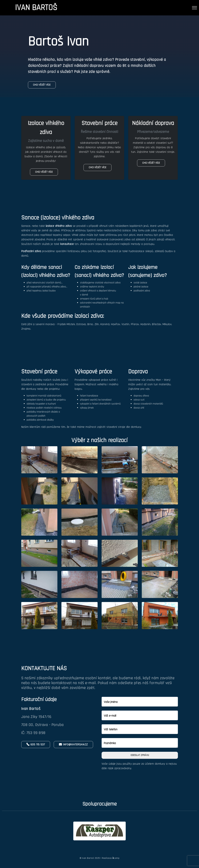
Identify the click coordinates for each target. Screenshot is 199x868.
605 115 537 (36, 744)
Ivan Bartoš (36, 8)
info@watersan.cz (73, 744)
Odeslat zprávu (140, 755)
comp (116, 858)
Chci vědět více (42, 85)
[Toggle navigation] (194, 8)
